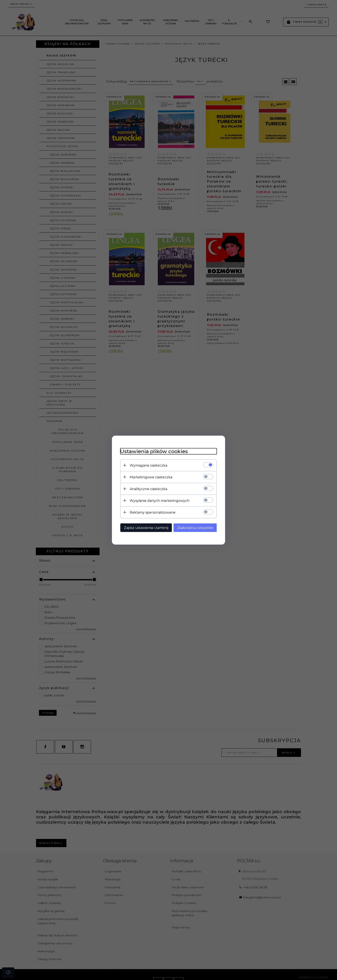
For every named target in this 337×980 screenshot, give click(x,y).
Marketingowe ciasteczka (151, 477)
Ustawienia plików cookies (154, 451)
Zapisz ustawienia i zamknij (146, 528)
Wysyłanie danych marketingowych (160, 500)
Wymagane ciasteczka (148, 465)
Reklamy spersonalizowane (153, 512)
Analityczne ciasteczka (148, 489)
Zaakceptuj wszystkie (195, 528)
